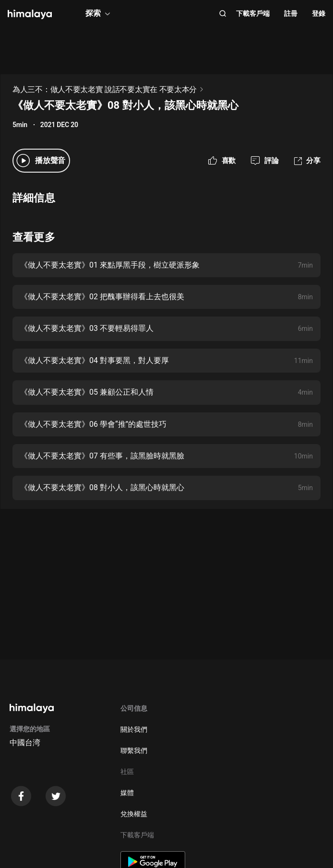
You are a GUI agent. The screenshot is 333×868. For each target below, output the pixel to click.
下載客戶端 (253, 13)
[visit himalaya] (30, 14)
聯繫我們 (134, 751)
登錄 (319, 13)
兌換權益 (134, 814)
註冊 (291, 13)
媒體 (127, 793)
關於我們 (134, 729)
